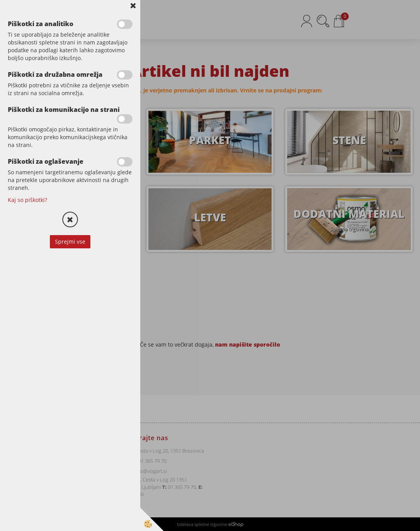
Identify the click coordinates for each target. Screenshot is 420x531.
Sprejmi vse (70, 242)
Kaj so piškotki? (27, 200)
